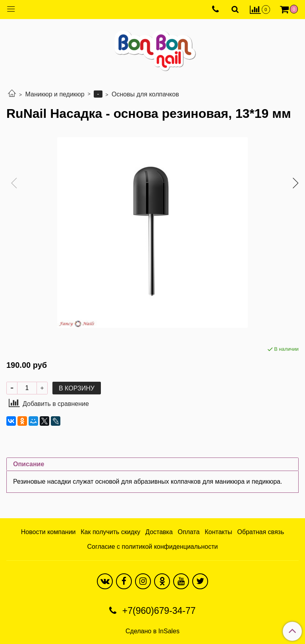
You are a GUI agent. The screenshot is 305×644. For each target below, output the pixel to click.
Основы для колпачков (145, 94)
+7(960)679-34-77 (157, 611)
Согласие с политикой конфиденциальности (153, 547)
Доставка (159, 532)
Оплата (189, 532)
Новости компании (48, 532)
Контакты (218, 532)
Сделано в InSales (152, 631)
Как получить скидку (110, 532)
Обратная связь (261, 532)
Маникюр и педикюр (55, 94)
